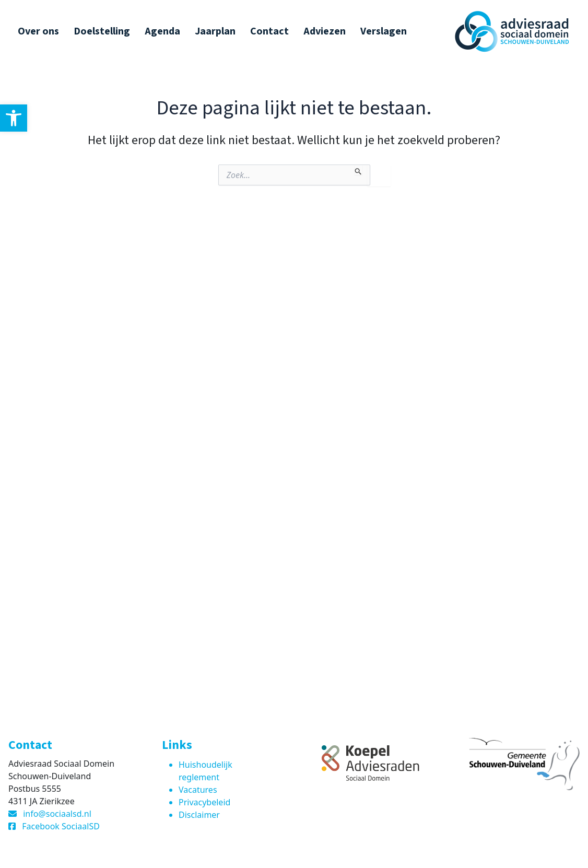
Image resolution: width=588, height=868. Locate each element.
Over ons (38, 31)
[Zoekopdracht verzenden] (358, 170)
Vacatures (198, 790)
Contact (269, 31)
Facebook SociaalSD (61, 826)
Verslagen (384, 31)
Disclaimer (199, 815)
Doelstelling (102, 31)
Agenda (162, 31)
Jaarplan (215, 31)
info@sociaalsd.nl (57, 814)
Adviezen (325, 31)
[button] (14, 118)
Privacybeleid (204, 802)
